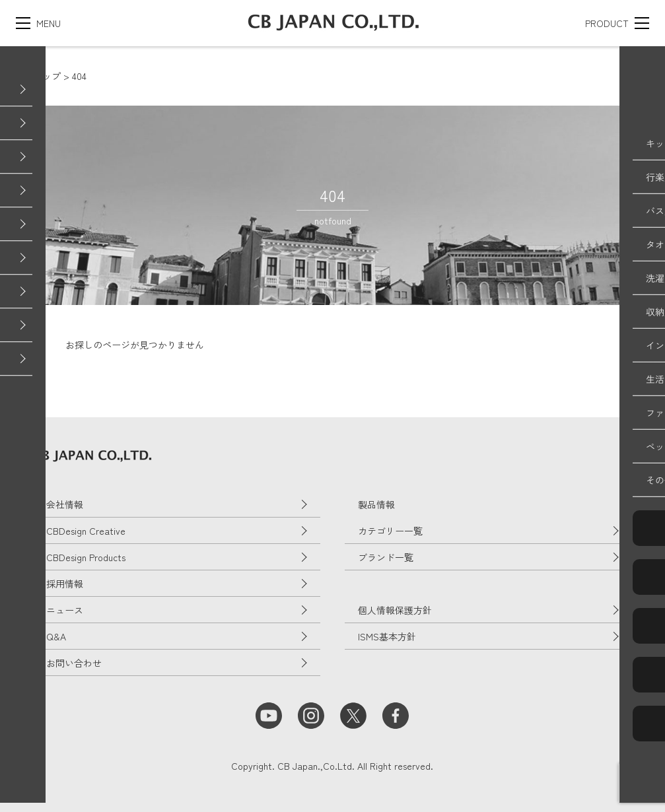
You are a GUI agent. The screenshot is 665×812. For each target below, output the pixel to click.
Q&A (56, 636)
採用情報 (65, 584)
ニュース (65, 610)
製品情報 (376, 504)
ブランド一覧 (386, 557)
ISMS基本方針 (387, 636)
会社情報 (65, 504)
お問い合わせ (74, 663)
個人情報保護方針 (395, 610)
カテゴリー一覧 (390, 531)
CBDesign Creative (86, 531)
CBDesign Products (86, 557)
